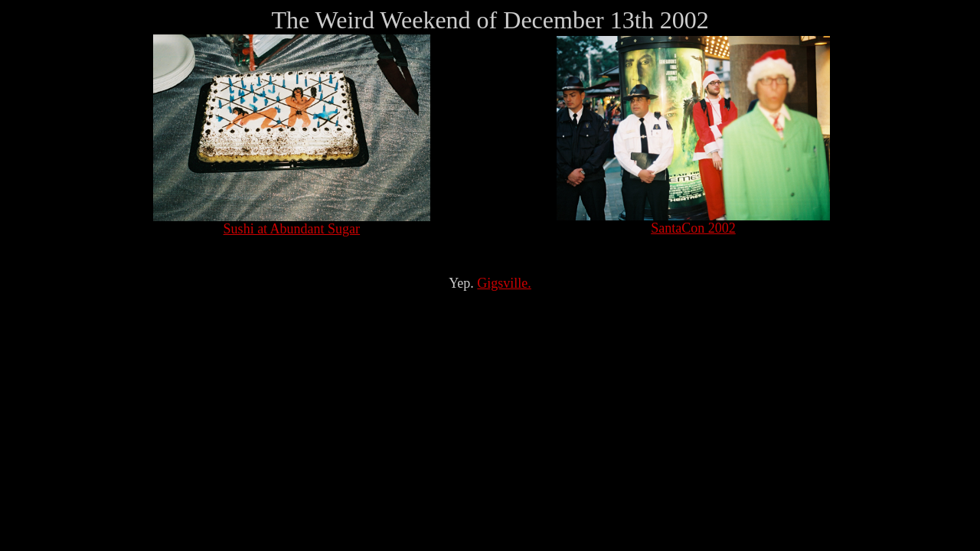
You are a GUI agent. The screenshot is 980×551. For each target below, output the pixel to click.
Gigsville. (504, 283)
